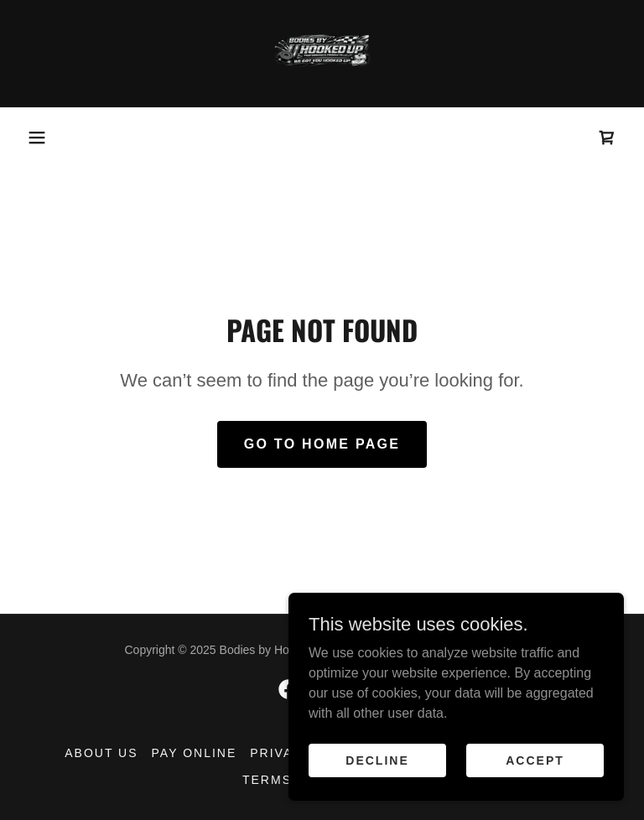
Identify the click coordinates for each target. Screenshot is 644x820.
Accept (535, 760)
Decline (377, 760)
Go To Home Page (322, 444)
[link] (322, 54)
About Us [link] (101, 753)
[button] (37, 138)
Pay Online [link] (195, 753)
